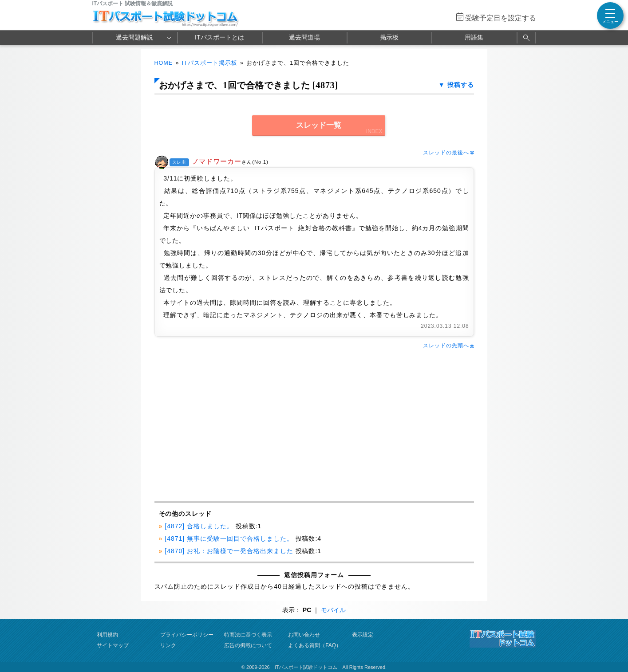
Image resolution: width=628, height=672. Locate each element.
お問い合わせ (304, 635)
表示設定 (363, 635)
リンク (168, 645)
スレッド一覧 (319, 125)
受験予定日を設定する (501, 18)
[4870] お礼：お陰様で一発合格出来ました (229, 551)
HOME (164, 63)
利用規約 (107, 635)
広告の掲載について (248, 645)
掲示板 (389, 37)
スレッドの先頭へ (448, 346)
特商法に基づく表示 (248, 635)
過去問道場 (304, 37)
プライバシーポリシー (187, 635)
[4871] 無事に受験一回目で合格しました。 (229, 538)
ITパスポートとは (219, 37)
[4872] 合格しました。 (199, 526)
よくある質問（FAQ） (315, 645)
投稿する (461, 85)
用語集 (474, 37)
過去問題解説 (134, 37)
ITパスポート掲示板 (210, 63)
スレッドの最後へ (448, 153)
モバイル (333, 610)
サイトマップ (113, 645)
